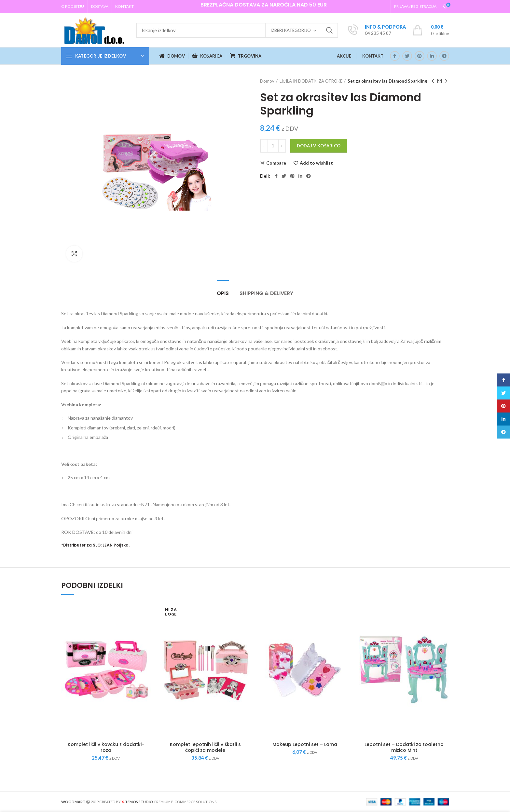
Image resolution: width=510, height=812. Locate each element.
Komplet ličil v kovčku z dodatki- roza (106, 747)
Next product (446, 81)
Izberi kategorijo (291, 30)
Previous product (433, 81)
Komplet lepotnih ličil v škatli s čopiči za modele (205, 747)
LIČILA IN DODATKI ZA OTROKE (311, 81)
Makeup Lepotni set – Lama (305, 744)
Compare (276, 163)
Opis (223, 293)
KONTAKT (373, 56)
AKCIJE (344, 56)
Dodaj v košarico (319, 146)
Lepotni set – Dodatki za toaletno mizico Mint (404, 747)
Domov (267, 81)
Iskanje (329, 30)
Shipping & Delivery (266, 293)
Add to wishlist (316, 163)
